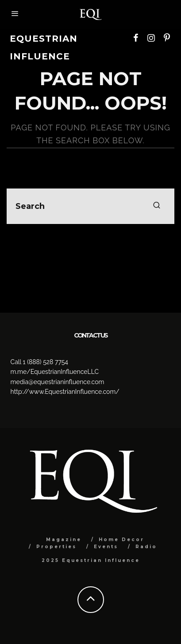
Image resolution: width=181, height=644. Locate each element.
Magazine (64, 540)
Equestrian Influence (44, 47)
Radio (146, 547)
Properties (56, 547)
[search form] (90, 206)
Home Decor (121, 540)
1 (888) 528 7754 (46, 362)
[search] (157, 206)
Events (106, 547)
